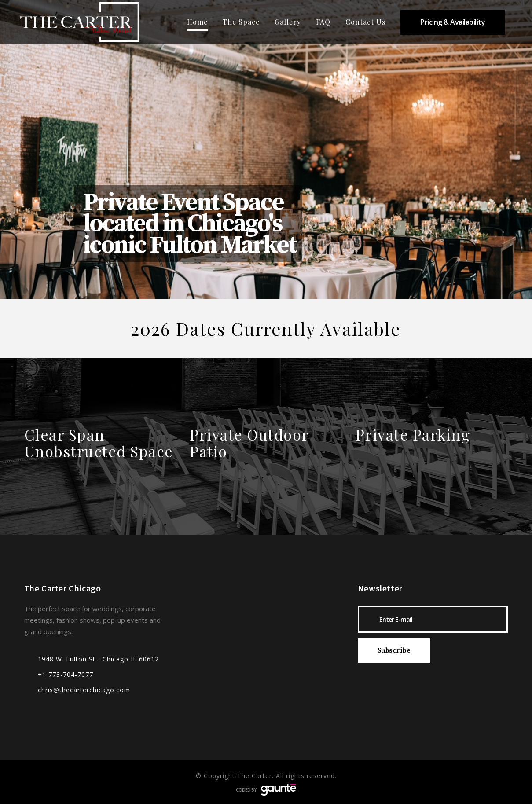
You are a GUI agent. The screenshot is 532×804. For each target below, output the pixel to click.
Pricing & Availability (453, 22)
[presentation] (425, 685)
